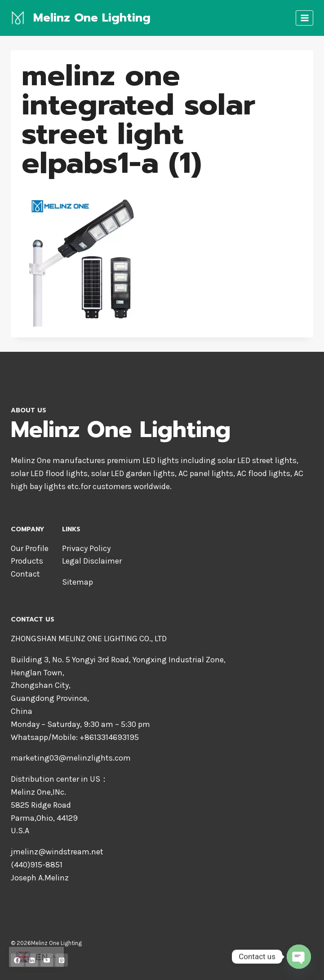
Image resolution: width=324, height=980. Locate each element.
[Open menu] (304, 18)
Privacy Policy (86, 548)
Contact (25, 574)
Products (27, 561)
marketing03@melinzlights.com (71, 758)
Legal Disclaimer (92, 561)
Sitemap (78, 582)
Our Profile (30, 548)
